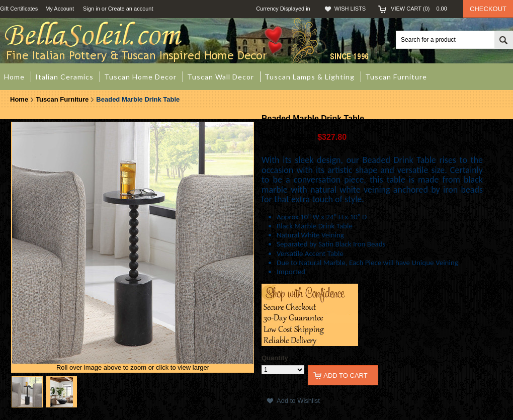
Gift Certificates (19, 9)
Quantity (275, 358)
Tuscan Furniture (62, 99)
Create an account (131, 9)
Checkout (488, 9)
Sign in (92, 9)
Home (19, 99)
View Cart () (422, 9)
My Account (60, 9)
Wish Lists (350, 9)
